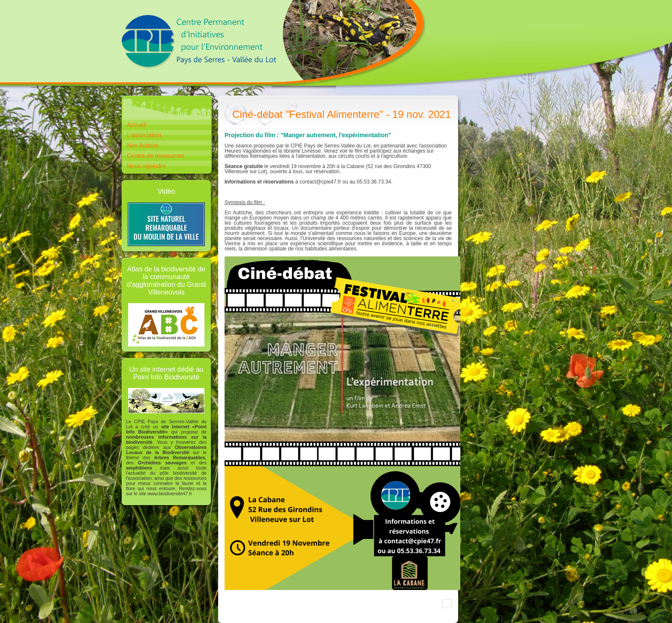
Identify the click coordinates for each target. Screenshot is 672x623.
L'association (144, 135)
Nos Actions (143, 145)
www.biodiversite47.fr (170, 494)
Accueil (136, 125)
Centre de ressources (156, 156)
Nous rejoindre (146, 166)
